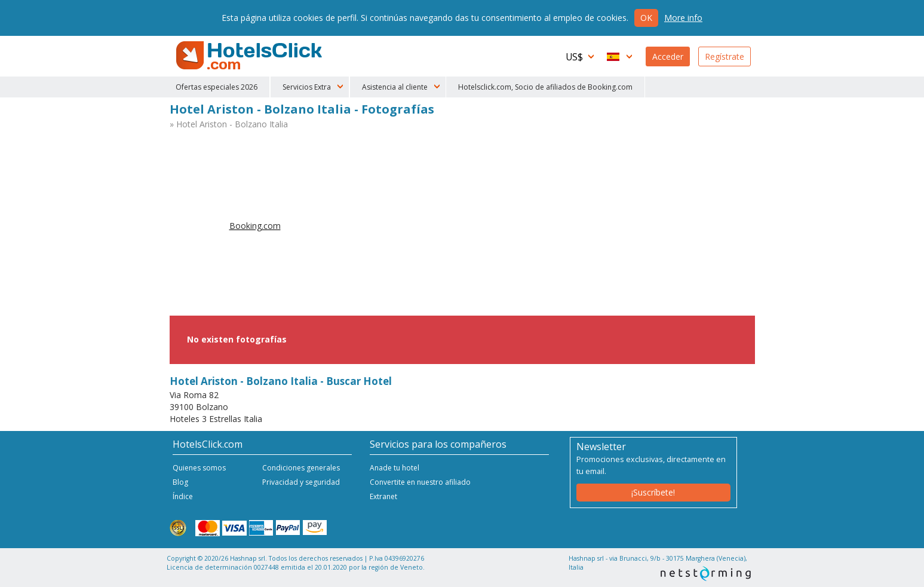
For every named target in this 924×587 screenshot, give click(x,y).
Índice (183, 496)
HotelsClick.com (250, 56)
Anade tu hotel (395, 468)
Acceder (668, 56)
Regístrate (725, 56)
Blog (180, 482)
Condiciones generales (301, 468)
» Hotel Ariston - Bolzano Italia (229, 124)
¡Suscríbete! (653, 492)
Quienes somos (199, 468)
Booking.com (255, 226)
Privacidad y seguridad (301, 482)
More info (683, 18)
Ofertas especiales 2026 (217, 87)
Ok (646, 18)
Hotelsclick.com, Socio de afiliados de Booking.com (545, 87)
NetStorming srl (706, 574)
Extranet (383, 496)
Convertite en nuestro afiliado (420, 482)
